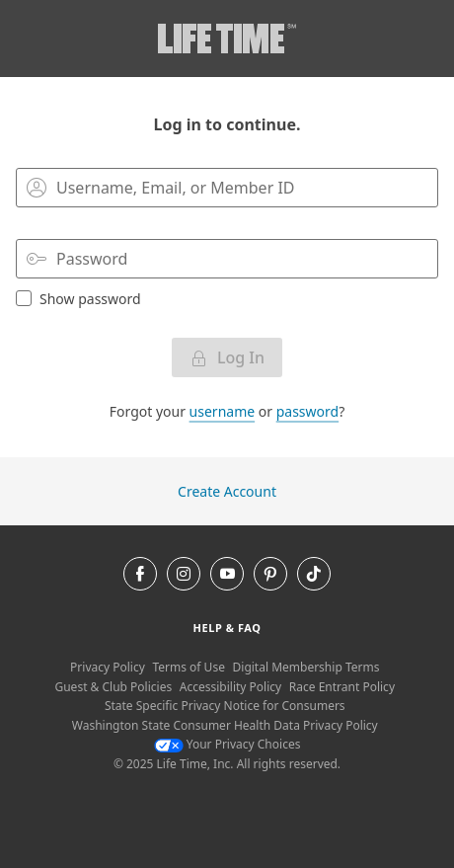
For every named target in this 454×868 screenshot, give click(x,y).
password (307, 411)
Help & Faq (227, 628)
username (223, 411)
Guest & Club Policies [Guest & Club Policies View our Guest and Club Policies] (113, 687)
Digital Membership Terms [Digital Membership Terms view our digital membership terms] (306, 667)
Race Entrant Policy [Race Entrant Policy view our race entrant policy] (342, 687)
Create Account (227, 491)
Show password (78, 298)
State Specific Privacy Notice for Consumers (225, 706)
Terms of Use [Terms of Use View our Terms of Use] (188, 667)
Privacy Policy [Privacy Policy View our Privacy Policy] (108, 667)
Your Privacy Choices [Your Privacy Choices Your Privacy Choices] (227, 744)
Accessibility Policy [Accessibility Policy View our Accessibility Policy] (230, 687)
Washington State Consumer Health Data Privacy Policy (225, 725)
